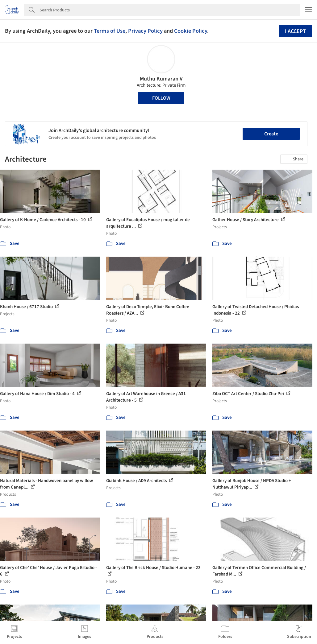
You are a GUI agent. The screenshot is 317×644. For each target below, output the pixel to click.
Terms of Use (110, 31)
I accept (295, 31)
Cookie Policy (191, 31)
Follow (161, 98)
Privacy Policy (145, 31)
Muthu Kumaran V (161, 79)
